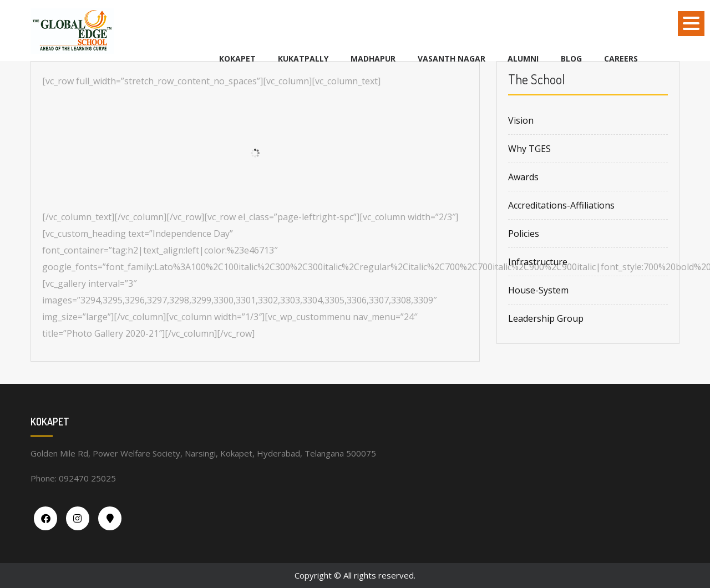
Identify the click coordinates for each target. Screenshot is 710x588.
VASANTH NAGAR (452, 59)
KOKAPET (237, 59)
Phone (43, 478)
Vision (521, 120)
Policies (524, 234)
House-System (538, 290)
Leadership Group (546, 318)
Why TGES (529, 149)
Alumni (523, 59)
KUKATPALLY (303, 59)
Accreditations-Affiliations (561, 205)
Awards (523, 177)
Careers (621, 59)
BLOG (571, 59)
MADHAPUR (373, 59)
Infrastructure (538, 262)
